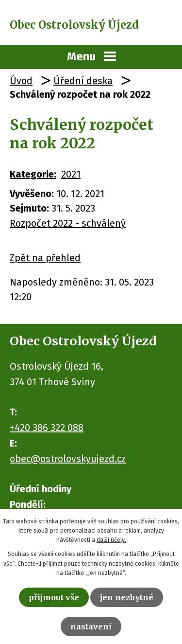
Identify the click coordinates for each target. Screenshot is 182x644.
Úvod (21, 81)
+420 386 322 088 (47, 428)
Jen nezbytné (127, 597)
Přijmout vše (54, 597)
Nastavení (91, 626)
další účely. (111, 540)
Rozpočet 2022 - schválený (68, 223)
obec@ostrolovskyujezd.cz (68, 459)
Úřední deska (83, 81)
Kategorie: (33, 174)
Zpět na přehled (45, 258)
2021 (71, 174)
